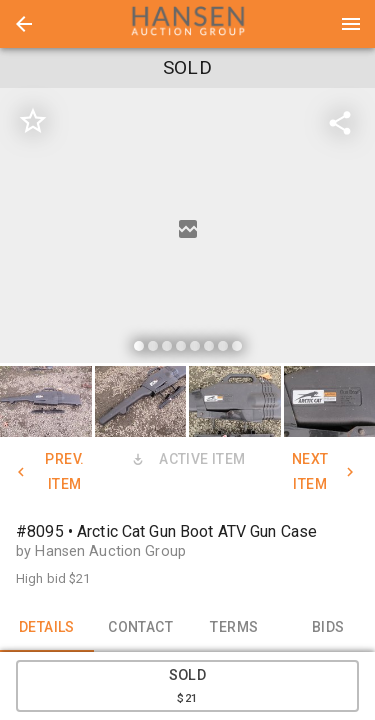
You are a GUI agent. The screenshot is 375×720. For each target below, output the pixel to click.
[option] (187, 228)
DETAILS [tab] (47, 628)
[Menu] (351, 24)
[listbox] (187, 228)
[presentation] (188, 24)
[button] (24, 24)
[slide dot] (139, 346)
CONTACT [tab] (141, 628)
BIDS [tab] (328, 628)
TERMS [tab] (235, 628)
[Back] (24, 24)
